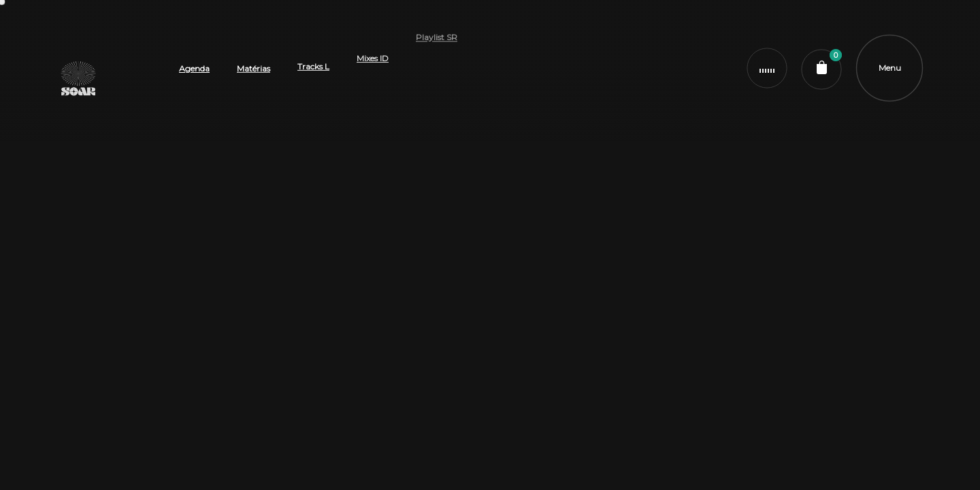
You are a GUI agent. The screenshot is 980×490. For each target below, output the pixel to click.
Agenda (194, 60)
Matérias (254, 40)
